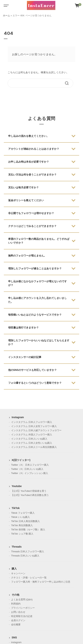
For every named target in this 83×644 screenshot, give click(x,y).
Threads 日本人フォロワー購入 (28, 551)
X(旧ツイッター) (21, 460)
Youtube (17, 486)
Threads (17, 547)
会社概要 (16, 625)
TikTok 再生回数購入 (22, 525)
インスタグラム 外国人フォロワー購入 (32, 435)
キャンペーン (18, 573)
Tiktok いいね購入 (20, 517)
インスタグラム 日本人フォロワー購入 (32, 422)
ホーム (6, 16)
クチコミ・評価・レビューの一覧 (29, 578)
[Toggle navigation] (5, 5)
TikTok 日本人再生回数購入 (25, 521)
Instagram (18, 417)
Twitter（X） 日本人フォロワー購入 (30, 465)
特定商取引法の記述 (22, 616)
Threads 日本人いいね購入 (25, 556)
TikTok (16, 508)
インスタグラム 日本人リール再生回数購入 (34, 447)
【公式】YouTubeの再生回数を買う (30, 495)
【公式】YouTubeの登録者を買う (29, 491)
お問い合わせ (18, 612)
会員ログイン (18, 620)
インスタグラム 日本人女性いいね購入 (32, 443)
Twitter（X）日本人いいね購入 (27, 469)
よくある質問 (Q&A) (22, 600)
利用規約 (16, 604)
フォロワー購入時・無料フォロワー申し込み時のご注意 (41, 582)
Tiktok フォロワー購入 (23, 513)
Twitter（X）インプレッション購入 (30, 473)
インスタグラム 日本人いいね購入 (29, 439)
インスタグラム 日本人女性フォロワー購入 (34, 426)
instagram (16, 642)
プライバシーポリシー (23, 608)
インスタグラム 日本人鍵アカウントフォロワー (36, 430)
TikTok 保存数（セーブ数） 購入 (28, 530)
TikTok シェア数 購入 (22, 534)
